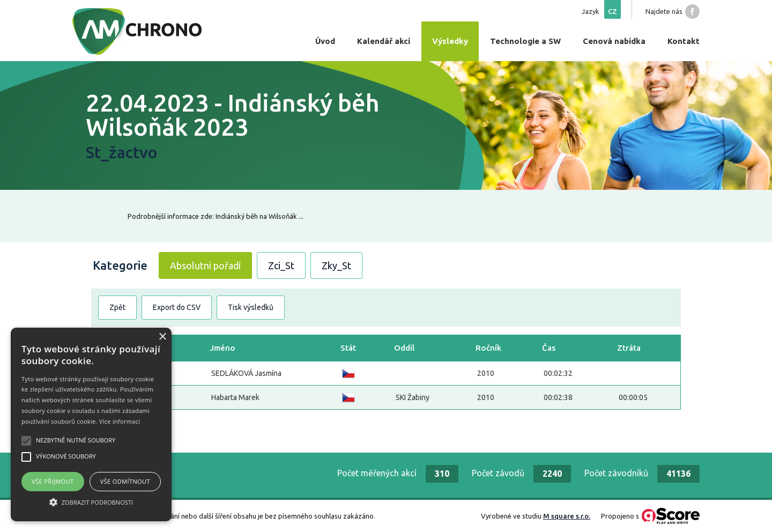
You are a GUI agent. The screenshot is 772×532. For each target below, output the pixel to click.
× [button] (162, 337)
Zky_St (336, 265)
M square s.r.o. (567, 516)
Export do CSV (177, 307)
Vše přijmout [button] (53, 481)
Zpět (117, 307)
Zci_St (281, 265)
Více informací (120, 421)
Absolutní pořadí (205, 265)
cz (613, 11)
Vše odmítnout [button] (125, 481)
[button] (91, 502)
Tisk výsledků (251, 307)
